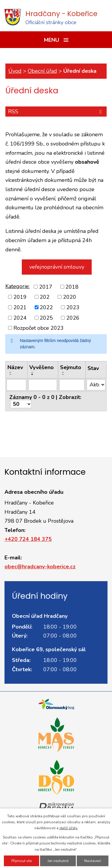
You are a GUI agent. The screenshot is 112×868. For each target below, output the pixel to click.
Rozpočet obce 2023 (39, 328)
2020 (70, 297)
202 (45, 297)
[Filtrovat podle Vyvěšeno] (43, 385)
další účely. (69, 828)
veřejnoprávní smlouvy (57, 267)
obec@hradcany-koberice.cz (40, 567)
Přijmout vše (22, 861)
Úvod (15, 71)
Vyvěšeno (42, 367)
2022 (46, 307)
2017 (46, 287)
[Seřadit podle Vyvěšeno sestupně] (33, 375)
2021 (20, 307)
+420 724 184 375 (28, 539)
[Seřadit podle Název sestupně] (11, 375)
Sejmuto (71, 367)
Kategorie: (17, 286)
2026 (73, 318)
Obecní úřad (42, 71)
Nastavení (93, 861)
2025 (46, 318)
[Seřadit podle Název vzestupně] (11, 372)
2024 (20, 318)
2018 (72, 287)
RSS (56, 112)
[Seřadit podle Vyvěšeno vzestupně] (33, 372)
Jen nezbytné (58, 861)
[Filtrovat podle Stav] (96, 385)
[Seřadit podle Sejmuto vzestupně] (63, 372)
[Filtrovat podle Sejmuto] (72, 385)
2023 (73, 307)
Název (15, 367)
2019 (20, 297)
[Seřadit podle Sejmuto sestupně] (63, 375)
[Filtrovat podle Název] (16, 385)
